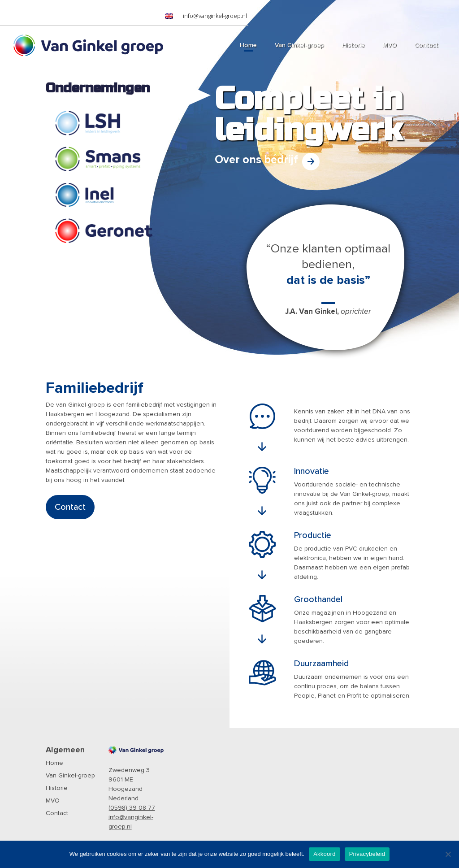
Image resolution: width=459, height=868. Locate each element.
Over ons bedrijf (256, 160)
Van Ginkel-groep (70, 776)
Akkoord (324, 854)
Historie (57, 788)
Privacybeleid (367, 854)
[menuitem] (169, 16)
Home (54, 763)
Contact (70, 507)
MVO (53, 801)
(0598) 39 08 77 (132, 808)
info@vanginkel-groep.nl (215, 16)
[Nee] (448, 854)
